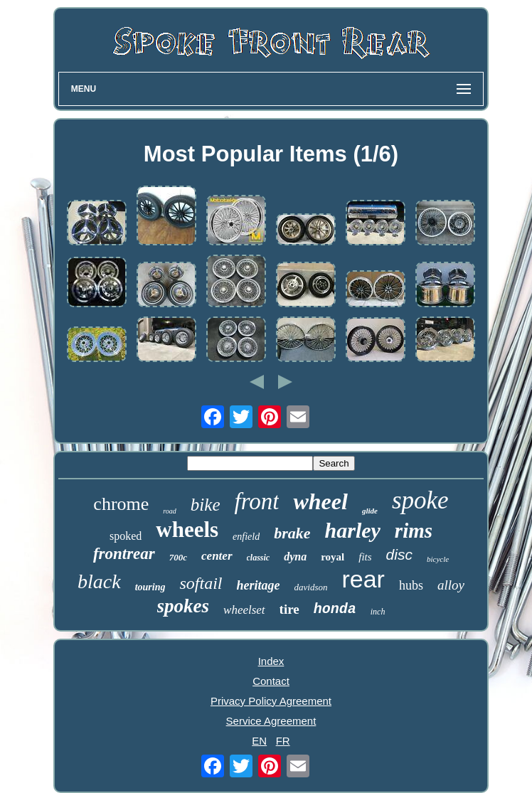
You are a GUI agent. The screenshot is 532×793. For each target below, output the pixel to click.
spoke (420, 500)
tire (289, 609)
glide (370, 511)
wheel (320, 501)
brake (292, 533)
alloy (451, 585)
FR (283, 741)
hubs (411, 585)
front (257, 501)
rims (414, 531)
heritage (259, 585)
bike (206, 505)
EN (259, 741)
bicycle (438, 559)
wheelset (244, 610)
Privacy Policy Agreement (271, 701)
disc (399, 554)
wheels (187, 529)
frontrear (124, 554)
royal (332, 557)
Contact (271, 681)
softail (201, 583)
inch (378, 612)
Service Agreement (271, 721)
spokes (183, 606)
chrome (121, 504)
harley (353, 530)
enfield (246, 537)
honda (335, 609)
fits (365, 557)
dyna (295, 557)
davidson (311, 587)
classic (259, 558)
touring (150, 587)
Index (271, 661)
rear (363, 579)
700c (178, 557)
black (99, 581)
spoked (126, 536)
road (170, 511)
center (217, 556)
